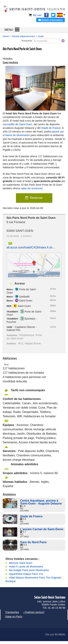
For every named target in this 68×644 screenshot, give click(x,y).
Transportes (12, 612)
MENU (9, 30)
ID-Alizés (60, 634)
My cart (35, 15)
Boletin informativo (51, 20)
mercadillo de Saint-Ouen (17, 124)
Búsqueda (27, 41)
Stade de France (51, 128)
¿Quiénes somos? (34, 612)
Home (6, 36)
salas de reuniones (32, 188)
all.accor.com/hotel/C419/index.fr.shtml (31, 247)
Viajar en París (14, 616)
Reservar (36, 198)
